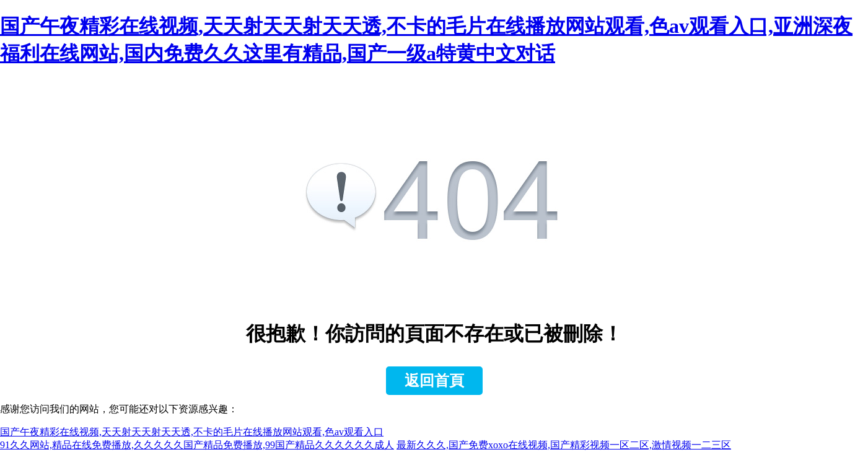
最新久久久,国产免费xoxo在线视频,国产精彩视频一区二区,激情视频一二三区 (564, 445)
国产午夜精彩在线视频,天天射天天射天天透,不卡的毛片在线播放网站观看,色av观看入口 (192, 432)
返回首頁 (434, 381)
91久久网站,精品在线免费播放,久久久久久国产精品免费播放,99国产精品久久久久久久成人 (197, 445)
